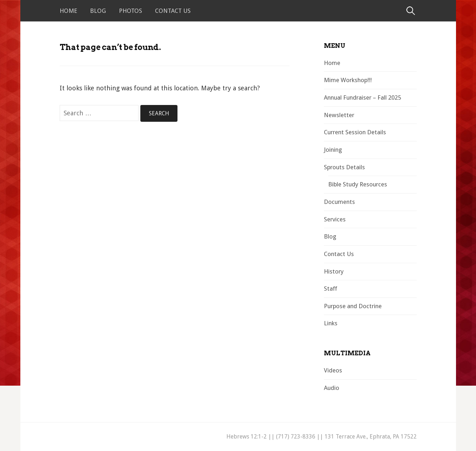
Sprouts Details (344, 167)
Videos (333, 370)
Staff (330, 289)
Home (68, 11)
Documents (339, 202)
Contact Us (173, 11)
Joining (333, 150)
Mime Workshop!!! (348, 80)
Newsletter (339, 115)
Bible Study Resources (358, 184)
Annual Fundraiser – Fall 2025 (362, 97)
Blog (98, 11)
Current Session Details (355, 132)
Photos (131, 11)
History (334, 271)
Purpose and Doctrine (353, 306)
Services (335, 219)
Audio (332, 388)
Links (331, 323)
